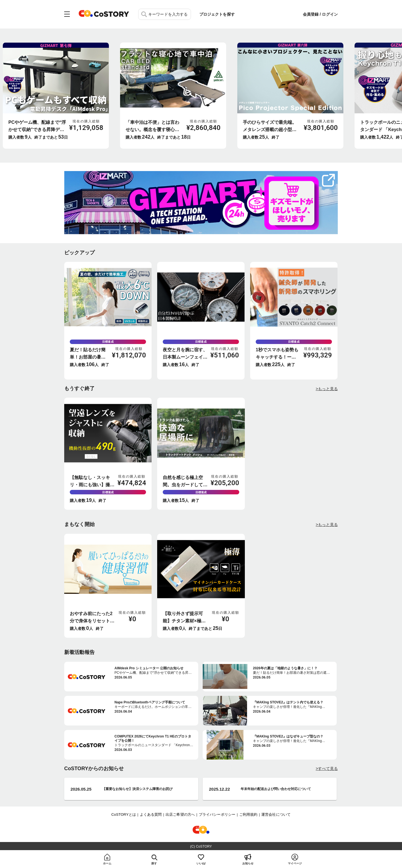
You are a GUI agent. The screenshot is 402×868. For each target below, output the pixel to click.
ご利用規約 (248, 814)
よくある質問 (151, 814)
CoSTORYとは (124, 814)
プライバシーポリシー (217, 814)
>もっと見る (327, 389)
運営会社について (276, 814)
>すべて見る (327, 769)
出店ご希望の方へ (180, 814)
